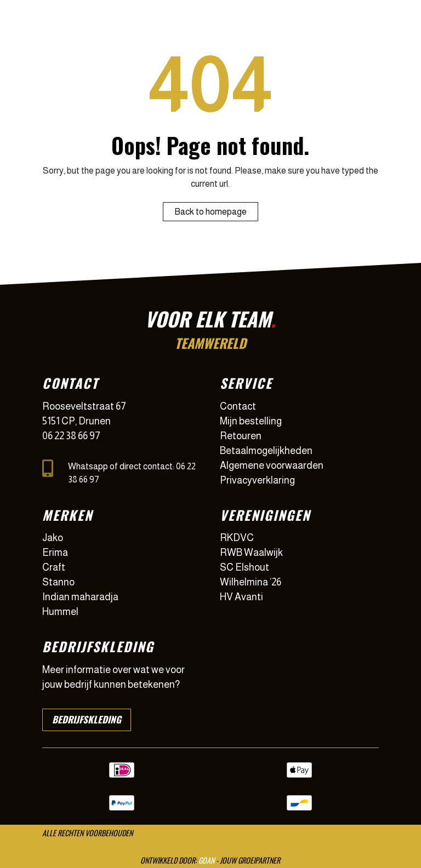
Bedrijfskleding (87, 719)
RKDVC (237, 538)
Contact (238, 406)
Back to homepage (210, 212)
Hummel (60, 612)
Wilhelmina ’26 (251, 582)
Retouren (241, 436)
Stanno (58, 582)
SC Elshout (244, 567)
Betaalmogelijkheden (266, 451)
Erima (55, 553)
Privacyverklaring (257, 480)
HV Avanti (241, 597)
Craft (54, 567)
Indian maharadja (80, 597)
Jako (53, 538)
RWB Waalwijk (251, 553)
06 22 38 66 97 (71, 436)
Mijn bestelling (251, 421)
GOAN (206, 860)
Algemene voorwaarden (272, 465)
